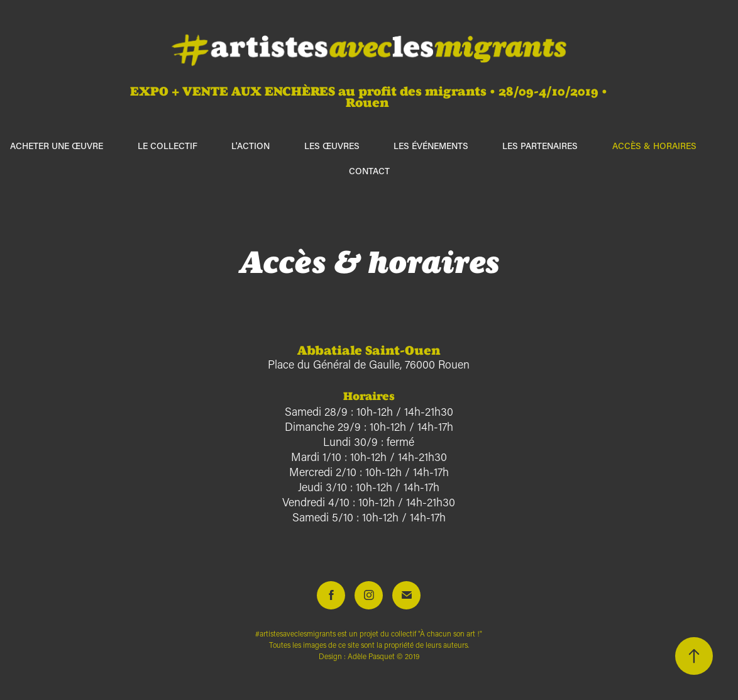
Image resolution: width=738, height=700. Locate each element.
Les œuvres (332, 146)
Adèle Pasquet (371, 656)
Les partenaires (540, 146)
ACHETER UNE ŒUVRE (57, 146)
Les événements (431, 146)
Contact (369, 171)
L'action (251, 146)
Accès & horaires (654, 146)
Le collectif (168, 146)
